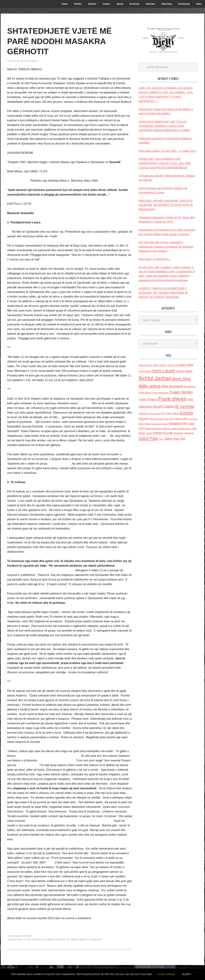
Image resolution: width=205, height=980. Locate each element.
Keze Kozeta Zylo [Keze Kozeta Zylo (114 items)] (157, 414)
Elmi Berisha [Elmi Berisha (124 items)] (190, 387)
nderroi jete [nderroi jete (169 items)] (181, 419)
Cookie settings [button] (166, 974)
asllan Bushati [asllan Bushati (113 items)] (145, 371)
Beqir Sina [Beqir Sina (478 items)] (181, 379)
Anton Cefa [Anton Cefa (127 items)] (173, 365)
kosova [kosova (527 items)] (186, 413)
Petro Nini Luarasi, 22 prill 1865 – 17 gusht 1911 (167, 151)
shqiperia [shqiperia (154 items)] (178, 433)
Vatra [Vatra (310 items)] (168, 439)
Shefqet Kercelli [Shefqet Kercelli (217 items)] (163, 433)
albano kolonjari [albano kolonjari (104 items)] (145, 365)
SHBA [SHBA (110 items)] (149, 433)
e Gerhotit (95, 940)
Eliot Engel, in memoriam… (155, 259)
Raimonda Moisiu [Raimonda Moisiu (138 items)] (153, 428)
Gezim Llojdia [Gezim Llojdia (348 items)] (163, 406)
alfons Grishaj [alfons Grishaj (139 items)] (160, 365)
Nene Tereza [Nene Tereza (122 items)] (145, 424)
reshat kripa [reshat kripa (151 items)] (184, 428)
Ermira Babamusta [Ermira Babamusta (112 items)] (161, 393)
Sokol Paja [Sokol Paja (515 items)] (148, 438)
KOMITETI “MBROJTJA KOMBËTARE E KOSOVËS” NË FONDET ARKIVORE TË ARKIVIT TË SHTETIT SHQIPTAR (163, 293)
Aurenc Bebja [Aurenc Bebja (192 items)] (184, 371)
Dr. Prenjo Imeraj (77, 940)
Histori (27, 936)
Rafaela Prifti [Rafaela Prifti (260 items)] (178, 424)
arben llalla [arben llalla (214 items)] (186, 365)
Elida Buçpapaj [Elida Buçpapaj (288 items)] (172, 386)
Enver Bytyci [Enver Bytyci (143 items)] (145, 393)
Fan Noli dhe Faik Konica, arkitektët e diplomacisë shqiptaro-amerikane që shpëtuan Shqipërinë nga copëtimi (166, 247)
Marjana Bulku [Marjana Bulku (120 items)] (156, 419)
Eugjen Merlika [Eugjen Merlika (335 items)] (181, 392)
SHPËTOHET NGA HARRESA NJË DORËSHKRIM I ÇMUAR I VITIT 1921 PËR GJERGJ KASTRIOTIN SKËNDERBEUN (165, 163)
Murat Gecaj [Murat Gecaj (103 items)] (169, 419)
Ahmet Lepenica (56, 940)
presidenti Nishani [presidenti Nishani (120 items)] (160, 424)
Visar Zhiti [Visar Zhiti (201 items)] (179, 439)
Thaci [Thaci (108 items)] (161, 439)
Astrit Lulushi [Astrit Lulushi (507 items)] (164, 371)
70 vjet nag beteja (34, 940)
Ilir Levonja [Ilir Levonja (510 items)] (184, 406)
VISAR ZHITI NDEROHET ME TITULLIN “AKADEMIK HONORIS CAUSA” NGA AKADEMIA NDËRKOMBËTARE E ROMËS (164, 126)
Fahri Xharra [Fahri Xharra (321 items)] (148, 399)
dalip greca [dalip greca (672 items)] (149, 386)
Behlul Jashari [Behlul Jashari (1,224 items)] (155, 378)
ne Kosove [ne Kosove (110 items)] (193, 419)
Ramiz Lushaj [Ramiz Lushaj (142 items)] (170, 428)
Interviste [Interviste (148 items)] (143, 413)
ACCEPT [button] (187, 974)
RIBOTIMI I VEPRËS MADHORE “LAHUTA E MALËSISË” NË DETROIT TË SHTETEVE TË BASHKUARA (166, 205)
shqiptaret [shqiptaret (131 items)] (189, 433)
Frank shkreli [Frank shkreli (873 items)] (172, 399)
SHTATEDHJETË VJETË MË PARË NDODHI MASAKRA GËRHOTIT (63, 41)
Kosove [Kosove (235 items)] (144, 419)
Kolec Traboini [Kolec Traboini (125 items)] (172, 414)
